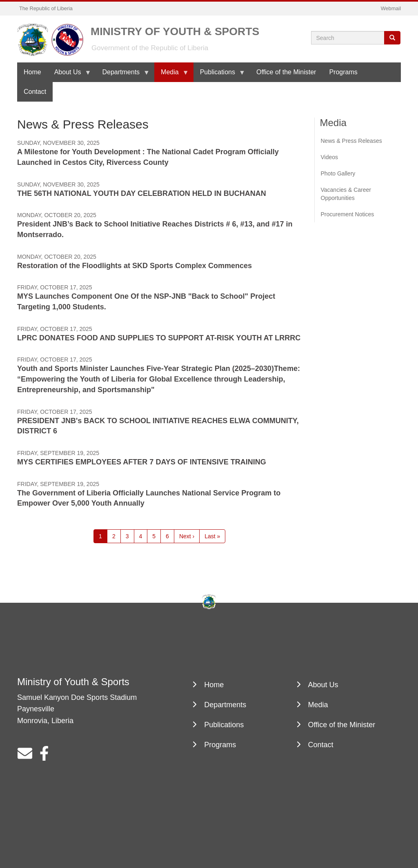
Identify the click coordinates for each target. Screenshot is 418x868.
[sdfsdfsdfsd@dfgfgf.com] (25, 757)
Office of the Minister (286, 72)
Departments (123, 75)
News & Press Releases (351, 141)
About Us (69, 75)
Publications (219, 75)
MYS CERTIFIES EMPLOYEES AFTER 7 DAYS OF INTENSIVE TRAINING (142, 462)
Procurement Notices (348, 214)
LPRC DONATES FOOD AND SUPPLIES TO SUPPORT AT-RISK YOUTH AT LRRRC (159, 338)
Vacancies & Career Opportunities (346, 194)
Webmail (391, 8)
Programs (343, 72)
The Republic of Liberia (46, 8)
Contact (35, 92)
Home (32, 72)
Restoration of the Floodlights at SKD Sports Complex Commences (135, 266)
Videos (330, 157)
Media (171, 75)
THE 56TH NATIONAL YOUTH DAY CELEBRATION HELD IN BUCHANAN (142, 193)
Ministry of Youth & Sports (175, 31)
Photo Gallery (338, 173)
